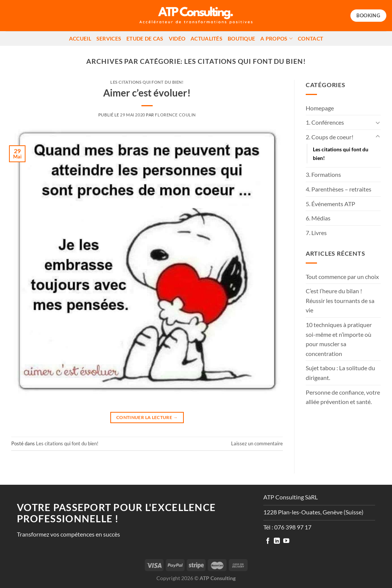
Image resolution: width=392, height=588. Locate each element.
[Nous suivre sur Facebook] (268, 541)
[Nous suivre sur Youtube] (286, 541)
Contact (310, 38)
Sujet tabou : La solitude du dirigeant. (340, 373)
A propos (276, 38)
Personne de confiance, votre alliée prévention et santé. (343, 397)
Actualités (207, 38)
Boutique (241, 38)
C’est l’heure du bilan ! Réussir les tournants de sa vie (340, 300)
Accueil (80, 38)
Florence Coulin (175, 115)
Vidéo (177, 38)
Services (109, 38)
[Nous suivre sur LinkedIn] (277, 541)
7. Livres (316, 233)
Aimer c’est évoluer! (147, 93)
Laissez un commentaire (257, 443)
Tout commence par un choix (342, 277)
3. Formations (323, 174)
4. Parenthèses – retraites (339, 189)
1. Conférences (325, 122)
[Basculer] (378, 122)
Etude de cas (145, 38)
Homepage (320, 108)
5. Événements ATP (330, 204)
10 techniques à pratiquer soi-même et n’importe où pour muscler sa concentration (339, 339)
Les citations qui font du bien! (147, 82)
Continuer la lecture (147, 417)
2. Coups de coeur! (330, 137)
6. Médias (318, 218)
